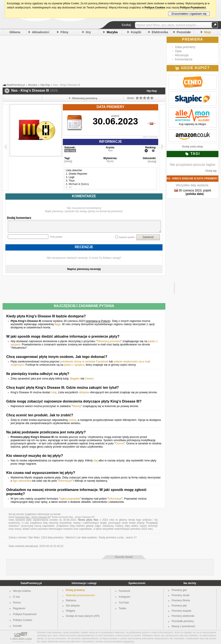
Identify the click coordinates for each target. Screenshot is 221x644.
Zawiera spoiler (127, 237)
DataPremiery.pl (31, 583)
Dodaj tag (211, 171)
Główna (15, 32)
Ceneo (89, 378)
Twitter (122, 608)
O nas (16, 597)
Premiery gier (179, 590)
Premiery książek (181, 611)
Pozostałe (184, 32)
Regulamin (19, 608)
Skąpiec (75, 378)
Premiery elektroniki (183, 616)
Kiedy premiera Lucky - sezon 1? (118, 537)
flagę (57, 324)
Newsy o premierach (183, 626)
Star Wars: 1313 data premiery (46, 537)
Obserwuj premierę (109, 341)
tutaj (54, 392)
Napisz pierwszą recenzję (84, 269)
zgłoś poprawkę (150, 137)
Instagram (124, 597)
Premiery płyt (179, 606)
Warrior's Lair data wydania (81, 537)
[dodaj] (68, 161)
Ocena (120, 443)
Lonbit (28, 639)
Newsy (77, 406)
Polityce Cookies (155, 8)
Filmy (64, 32)
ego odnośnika (22, 481)
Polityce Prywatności (193, 8)
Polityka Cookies (23, 620)
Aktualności (40, 32)
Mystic (110, 161)
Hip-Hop (152, 91)
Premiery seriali (181, 595)
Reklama (71, 600)
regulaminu (129, 642)
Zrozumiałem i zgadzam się (189, 14)
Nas (110, 150)
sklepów (84, 392)
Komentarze (184, 59)
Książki (136, 32)
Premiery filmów (181, 600)
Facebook (124, 591)
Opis (178, 51)
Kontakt (17, 626)
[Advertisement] (90, 60)
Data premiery (185, 47)
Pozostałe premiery (183, 621)
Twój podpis (56, 237)
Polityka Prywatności (25, 614)
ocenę (72, 420)
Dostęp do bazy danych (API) (83, 616)
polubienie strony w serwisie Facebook (84, 361)
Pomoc (17, 603)
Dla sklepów (73, 606)
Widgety (70, 611)
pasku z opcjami (74, 365)
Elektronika (160, 32)
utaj (96, 460)
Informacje (65, 481)
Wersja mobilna (22, 591)
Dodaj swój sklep (192, 147)
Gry (88, 32)
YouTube (124, 603)
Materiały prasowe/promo (80, 595)
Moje (208, 32)
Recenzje (182, 55)
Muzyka (112, 32)
